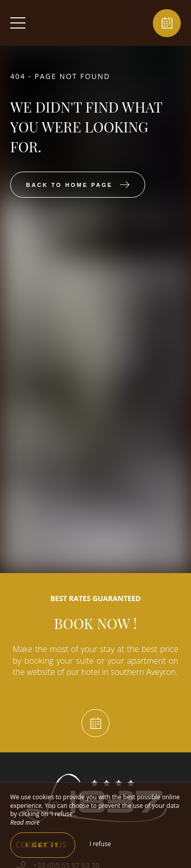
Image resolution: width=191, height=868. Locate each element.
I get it (43, 845)
